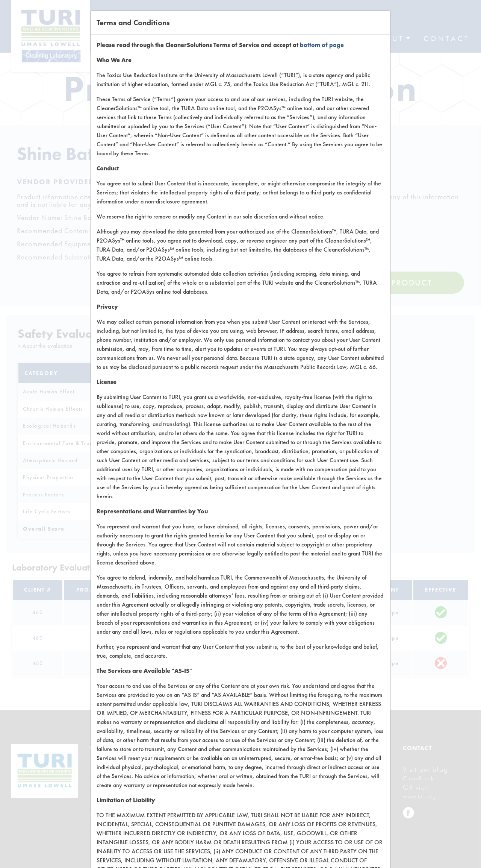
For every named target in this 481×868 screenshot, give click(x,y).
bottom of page (322, 45)
